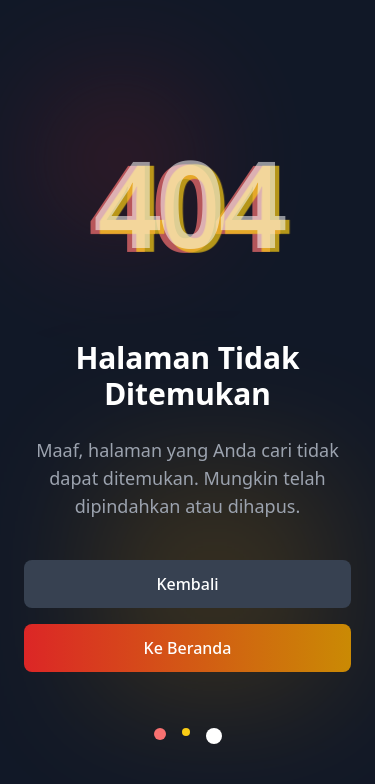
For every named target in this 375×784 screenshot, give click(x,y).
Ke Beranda (188, 648)
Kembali (187, 584)
